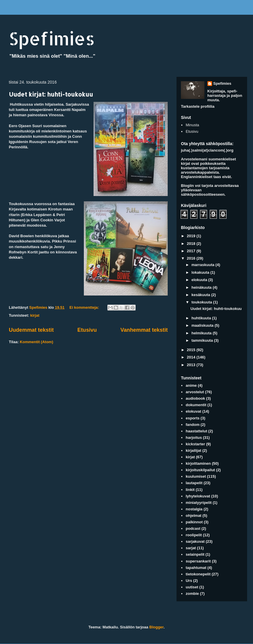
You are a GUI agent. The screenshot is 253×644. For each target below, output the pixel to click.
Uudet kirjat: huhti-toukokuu (51, 94)
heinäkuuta (202, 287)
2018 (192, 244)
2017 (192, 251)
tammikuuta (203, 340)
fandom (193, 425)
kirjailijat (193, 450)
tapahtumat (196, 568)
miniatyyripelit (199, 503)
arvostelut (195, 392)
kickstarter (195, 444)
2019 (192, 236)
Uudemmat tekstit (31, 330)
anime (191, 385)
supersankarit (198, 561)
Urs (189, 581)
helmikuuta (202, 333)
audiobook (195, 398)
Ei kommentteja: (85, 307)
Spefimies (52, 38)
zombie (192, 594)
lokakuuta (201, 272)
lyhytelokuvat (198, 496)
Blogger (157, 627)
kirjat (35, 315)
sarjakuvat (195, 541)
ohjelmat (193, 516)
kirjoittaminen (198, 463)
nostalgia (194, 509)
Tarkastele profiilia (198, 106)
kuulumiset (196, 476)
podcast (193, 528)
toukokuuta (202, 302)
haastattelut (196, 431)
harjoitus (194, 438)
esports (193, 418)
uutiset (192, 587)
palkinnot (194, 522)
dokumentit (196, 405)
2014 (192, 357)
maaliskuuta (203, 325)
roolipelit (194, 535)
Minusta (192, 125)
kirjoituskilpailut (200, 470)
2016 (192, 258)
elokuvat (193, 411)
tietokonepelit (198, 574)
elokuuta (200, 280)
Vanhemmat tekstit (144, 330)
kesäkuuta (201, 295)
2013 (192, 365)
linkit (190, 490)
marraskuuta (204, 265)
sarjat (191, 548)
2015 (192, 350)
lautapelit (194, 483)
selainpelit (195, 554)
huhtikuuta (202, 318)
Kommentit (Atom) (36, 342)
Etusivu (87, 330)
